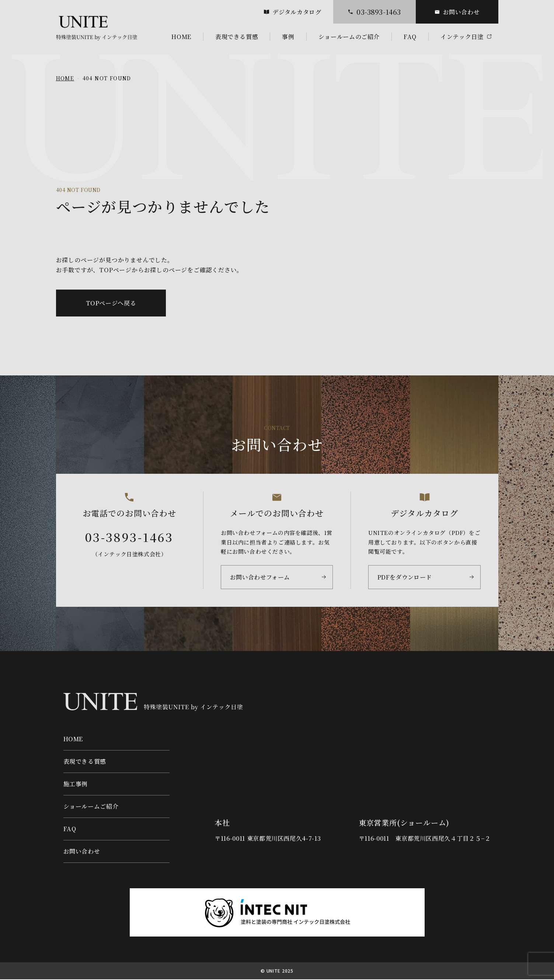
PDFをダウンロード (403, 579)
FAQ (70, 829)
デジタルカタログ (292, 12)
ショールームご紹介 (91, 807)
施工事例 (76, 785)
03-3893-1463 (374, 12)
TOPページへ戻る (111, 303)
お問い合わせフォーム (258, 579)
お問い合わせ (457, 12)
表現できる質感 (85, 762)
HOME (65, 78)
